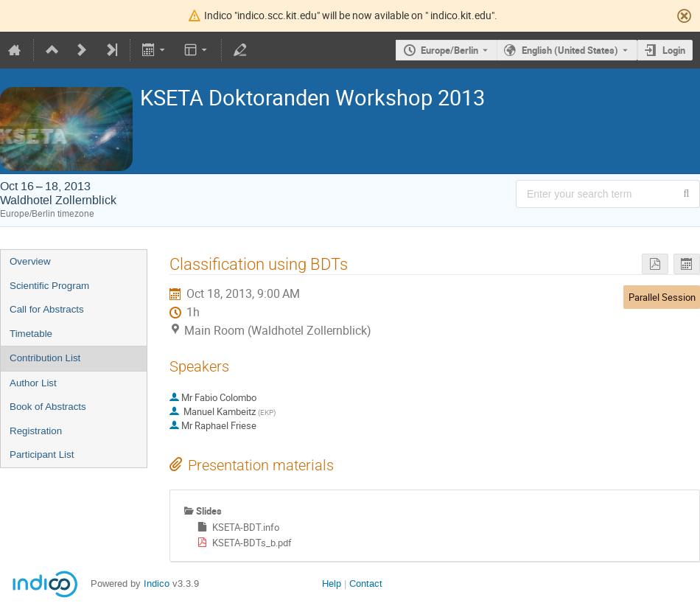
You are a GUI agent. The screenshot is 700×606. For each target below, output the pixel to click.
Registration (36, 431)
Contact (366, 584)
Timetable (31, 334)
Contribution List (45, 358)
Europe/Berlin (449, 50)
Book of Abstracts (48, 407)
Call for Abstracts (47, 309)
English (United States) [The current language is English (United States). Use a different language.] (570, 50)
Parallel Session (662, 297)
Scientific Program (49, 286)
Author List (33, 383)
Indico (157, 584)
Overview (30, 261)
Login (674, 50)
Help (332, 584)
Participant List (42, 454)
